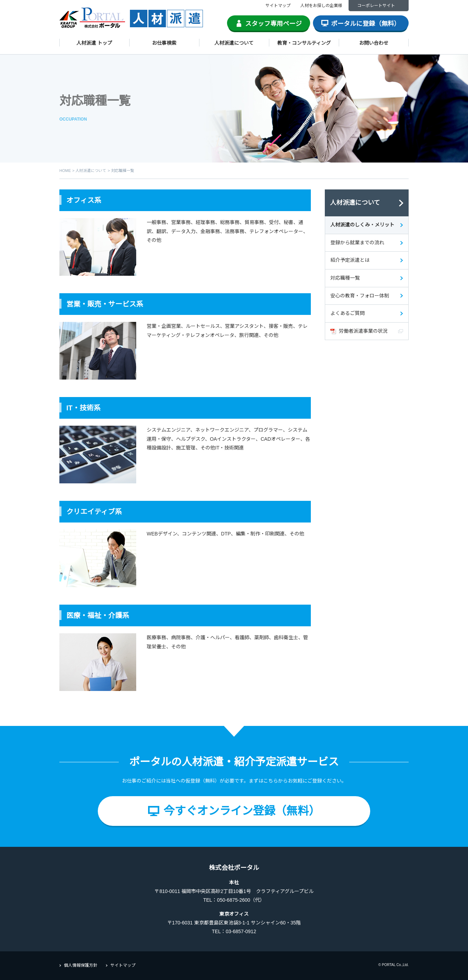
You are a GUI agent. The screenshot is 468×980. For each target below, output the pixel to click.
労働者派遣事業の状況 (363, 331)
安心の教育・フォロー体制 (360, 296)
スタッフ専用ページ (273, 24)
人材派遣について (234, 43)
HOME (65, 171)
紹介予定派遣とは (350, 260)
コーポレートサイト (376, 6)
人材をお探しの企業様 (321, 6)
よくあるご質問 (348, 313)
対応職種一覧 (345, 278)
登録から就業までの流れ (357, 243)
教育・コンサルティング (304, 43)
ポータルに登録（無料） (366, 24)
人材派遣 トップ (94, 43)
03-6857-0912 (241, 931)
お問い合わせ (374, 43)
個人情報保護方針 (81, 965)
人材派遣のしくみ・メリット (362, 225)
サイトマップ (278, 6)
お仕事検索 (164, 43)
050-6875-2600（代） (241, 900)
